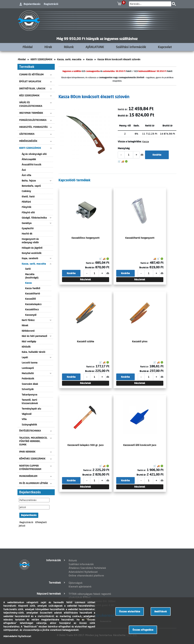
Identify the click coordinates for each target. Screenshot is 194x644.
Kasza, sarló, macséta (69, 59)
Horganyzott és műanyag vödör (30, 241)
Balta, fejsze (29, 181)
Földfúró (26, 202)
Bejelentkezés (32, 4)
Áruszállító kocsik (32, 165)
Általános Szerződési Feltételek (87, 568)
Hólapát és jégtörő (32, 248)
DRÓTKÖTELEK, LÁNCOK (32, 89)
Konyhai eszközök (32, 253)
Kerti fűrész (28, 320)
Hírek (48, 47)
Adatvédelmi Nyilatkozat (83, 572)
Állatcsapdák (29, 159)
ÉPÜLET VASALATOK (30, 81)
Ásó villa (26, 175)
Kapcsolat (165, 47)
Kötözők (26, 347)
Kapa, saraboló (30, 258)
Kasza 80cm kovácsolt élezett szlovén (119, 59)
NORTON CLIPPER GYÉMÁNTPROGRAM (30, 467)
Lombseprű (28, 368)
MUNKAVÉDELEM (28, 476)
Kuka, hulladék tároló (33, 352)
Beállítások (161, 611)
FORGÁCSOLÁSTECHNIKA (33, 120)
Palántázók (28, 379)
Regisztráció (51, 4)
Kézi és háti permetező (34, 336)
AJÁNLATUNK (95, 47)
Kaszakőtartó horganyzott (140, 238)
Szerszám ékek (30, 384)
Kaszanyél (31, 315)
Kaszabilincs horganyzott (85, 238)
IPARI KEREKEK (27, 452)
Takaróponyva (29, 395)
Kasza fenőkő (33, 288)
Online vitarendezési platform (86, 576)
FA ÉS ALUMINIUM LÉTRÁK (34, 483)
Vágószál (27, 414)
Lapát (25, 357)
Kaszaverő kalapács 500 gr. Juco (85, 445)
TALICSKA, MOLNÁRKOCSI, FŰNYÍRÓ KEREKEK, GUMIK (33, 441)
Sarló (28, 269)
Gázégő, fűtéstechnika (34, 218)
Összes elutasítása (130, 611)
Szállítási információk (131, 47)
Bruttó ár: (123, 116)
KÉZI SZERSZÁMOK (29, 95)
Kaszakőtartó (33, 294)
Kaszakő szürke (85, 341)
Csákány (26, 191)
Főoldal (28, 47)
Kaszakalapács (33, 304)
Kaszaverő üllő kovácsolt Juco (140, 445)
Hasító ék (27, 234)
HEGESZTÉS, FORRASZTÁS (33, 127)
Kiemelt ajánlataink (80, 587)
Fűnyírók (27, 207)
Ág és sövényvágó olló (34, 154)
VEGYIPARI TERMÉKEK (31, 113)
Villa (24, 419)
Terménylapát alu (31, 409)
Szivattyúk (28, 389)
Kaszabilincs (32, 309)
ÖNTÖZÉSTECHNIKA (30, 431)
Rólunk (69, 47)
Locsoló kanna (30, 363)
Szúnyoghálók (29, 425)
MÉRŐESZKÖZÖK (28, 141)
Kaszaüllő (30, 299)
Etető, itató (28, 197)
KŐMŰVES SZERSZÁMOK (32, 459)
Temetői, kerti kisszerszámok (30, 402)
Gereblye (27, 223)
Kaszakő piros (140, 341)
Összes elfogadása (143, 630)
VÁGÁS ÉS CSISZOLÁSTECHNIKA (31, 104)
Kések (25, 325)
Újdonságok (76, 583)
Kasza (89, 59)
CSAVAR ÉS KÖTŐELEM (31, 74)
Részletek (85, 280)
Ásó (24, 170)
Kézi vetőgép (29, 341)
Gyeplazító (28, 228)
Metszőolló (28, 373)
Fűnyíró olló (28, 212)
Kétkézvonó (28, 331)
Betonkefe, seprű (31, 186)
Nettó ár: (123, 109)
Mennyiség (124, 148)
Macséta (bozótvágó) (32, 276)
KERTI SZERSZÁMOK (41, 59)
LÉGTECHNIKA (27, 134)
